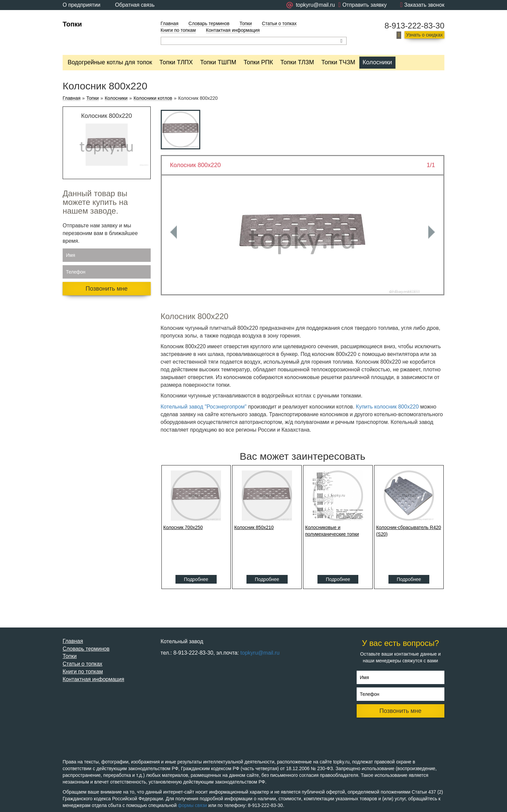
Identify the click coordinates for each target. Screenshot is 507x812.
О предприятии (82, 5)
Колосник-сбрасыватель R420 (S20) (409, 531)
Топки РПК (258, 62)
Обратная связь (135, 5)
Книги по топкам (178, 30)
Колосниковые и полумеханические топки (332, 531)
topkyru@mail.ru (260, 653)
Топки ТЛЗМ (297, 62)
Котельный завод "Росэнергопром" (204, 407)
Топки (72, 24)
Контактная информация (233, 30)
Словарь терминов (209, 23)
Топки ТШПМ (218, 62)
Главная (170, 23)
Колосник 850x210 (254, 527)
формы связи (192, 805)
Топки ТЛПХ (176, 62)
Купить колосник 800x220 (388, 407)
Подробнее (196, 579)
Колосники (377, 62)
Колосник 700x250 (183, 527)
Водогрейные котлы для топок (110, 62)
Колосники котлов (153, 98)
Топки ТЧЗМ (338, 62)
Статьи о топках (279, 23)
